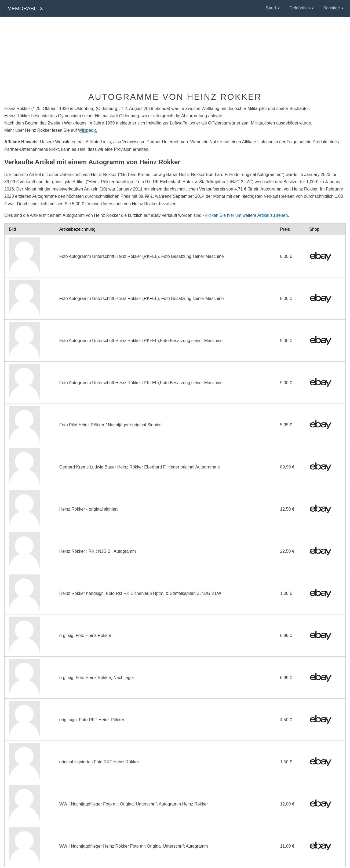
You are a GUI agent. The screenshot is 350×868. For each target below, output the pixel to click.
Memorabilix (25, 8)
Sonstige (331, 8)
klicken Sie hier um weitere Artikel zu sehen (247, 215)
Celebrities (300, 8)
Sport (271, 8)
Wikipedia (87, 130)
